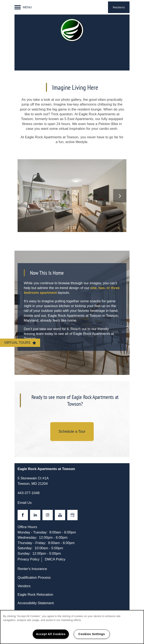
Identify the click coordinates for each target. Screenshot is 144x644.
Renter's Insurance (32, 569)
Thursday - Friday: (32, 543)
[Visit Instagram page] (48, 515)
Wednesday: (27, 538)
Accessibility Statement (36, 603)
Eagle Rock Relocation (35, 595)
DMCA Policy (55, 559)
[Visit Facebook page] (23, 515)
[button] (119, 7)
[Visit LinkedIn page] (35, 515)
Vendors (24, 586)
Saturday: (25, 548)
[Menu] (23, 7)
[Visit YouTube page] (60, 515)
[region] (72, 627)
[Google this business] (72, 515)
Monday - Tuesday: (33, 532)
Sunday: (24, 553)
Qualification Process (34, 578)
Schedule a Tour (72, 431)
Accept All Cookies (51, 634)
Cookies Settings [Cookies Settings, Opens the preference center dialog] (92, 634)
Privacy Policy (29, 559)
